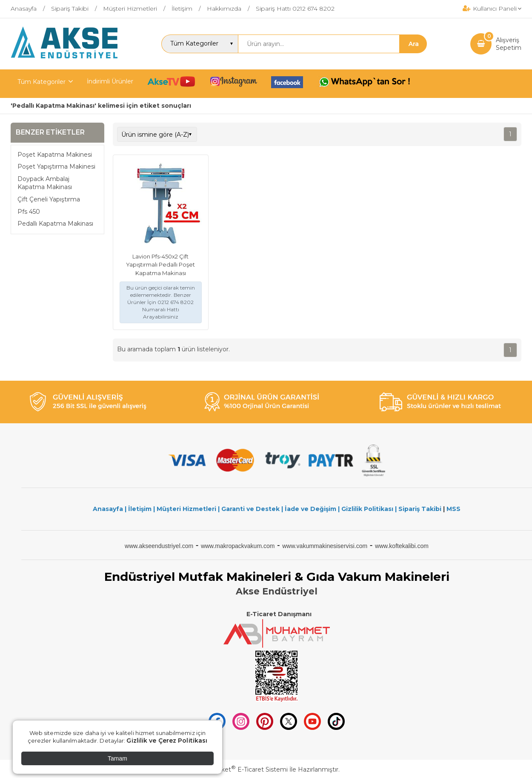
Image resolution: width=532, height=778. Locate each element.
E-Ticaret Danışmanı (279, 614)
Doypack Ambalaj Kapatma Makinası (45, 183)
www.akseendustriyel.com (159, 546)
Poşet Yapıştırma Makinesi (56, 167)
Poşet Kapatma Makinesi (55, 155)
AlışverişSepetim (509, 44)
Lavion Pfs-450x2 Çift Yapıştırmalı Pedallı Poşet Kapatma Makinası (160, 265)
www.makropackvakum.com (238, 546)
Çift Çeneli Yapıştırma (49, 199)
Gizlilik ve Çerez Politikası (167, 741)
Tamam (117, 758)
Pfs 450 (29, 212)
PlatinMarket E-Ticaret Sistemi (240, 769)
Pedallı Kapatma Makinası (55, 224)
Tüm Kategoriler (41, 82)
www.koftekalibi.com (402, 546)
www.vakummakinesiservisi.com (325, 546)
